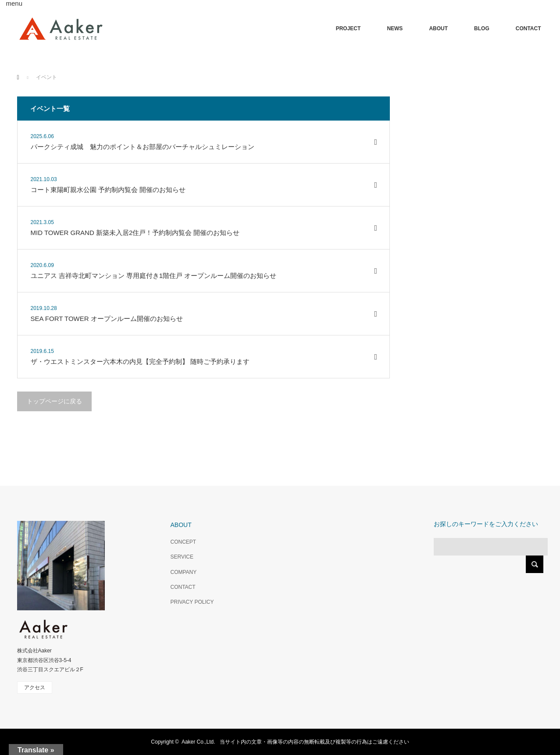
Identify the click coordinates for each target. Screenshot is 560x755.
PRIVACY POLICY (192, 602)
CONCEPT (184, 542)
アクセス (35, 687)
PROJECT (348, 28)
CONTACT (528, 28)
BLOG (482, 28)
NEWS (395, 28)
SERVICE (182, 557)
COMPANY (184, 572)
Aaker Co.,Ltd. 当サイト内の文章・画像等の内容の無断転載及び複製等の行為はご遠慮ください (295, 742)
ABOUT (438, 28)
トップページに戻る (54, 401)
